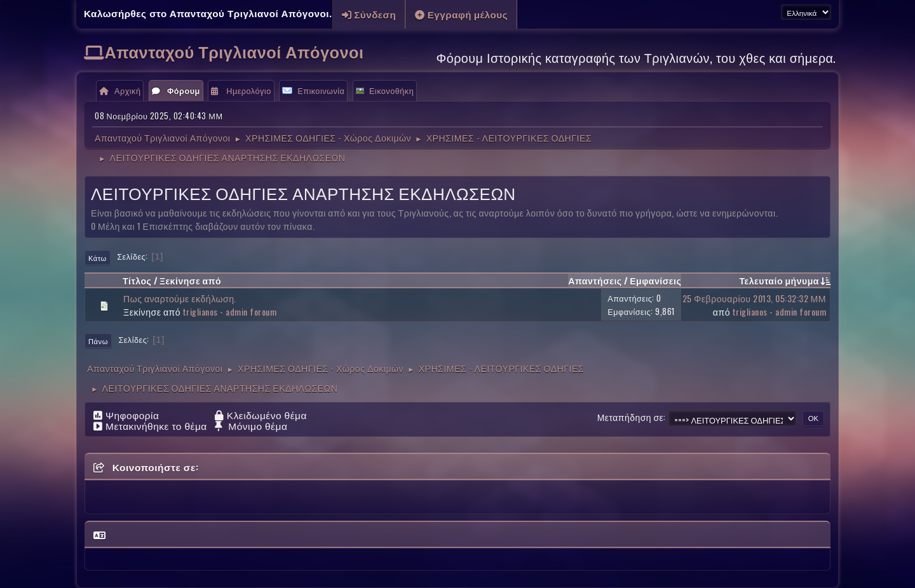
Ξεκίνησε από (190, 280)
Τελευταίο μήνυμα (785, 280)
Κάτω (98, 258)
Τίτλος (137, 280)
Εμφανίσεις (655, 280)
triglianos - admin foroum (230, 311)
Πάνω (98, 341)
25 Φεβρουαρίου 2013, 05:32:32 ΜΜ (754, 298)
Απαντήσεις (595, 280)
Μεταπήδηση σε (631, 417)
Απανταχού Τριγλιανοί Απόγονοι (234, 51)
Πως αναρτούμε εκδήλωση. (180, 298)
